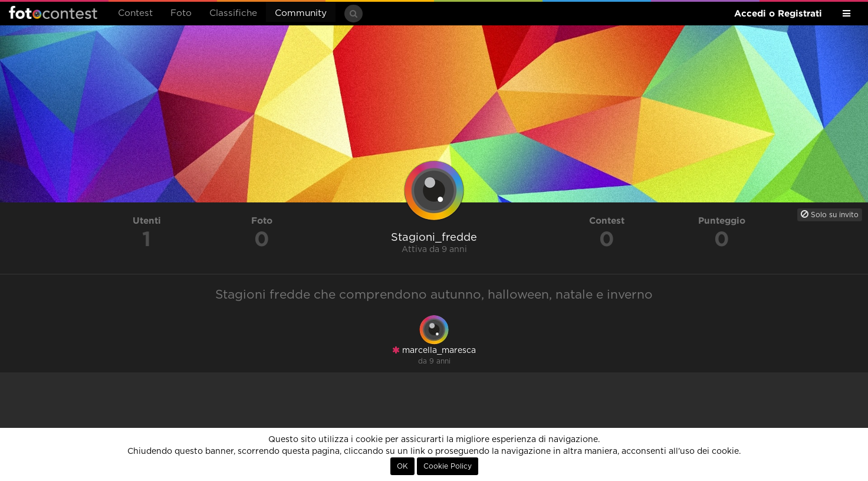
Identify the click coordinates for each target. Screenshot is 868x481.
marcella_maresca (434, 350)
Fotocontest (53, 12)
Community (301, 13)
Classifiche (233, 13)
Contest (135, 13)
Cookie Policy (448, 466)
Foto (181, 13)
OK (402, 466)
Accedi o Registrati (778, 13)
